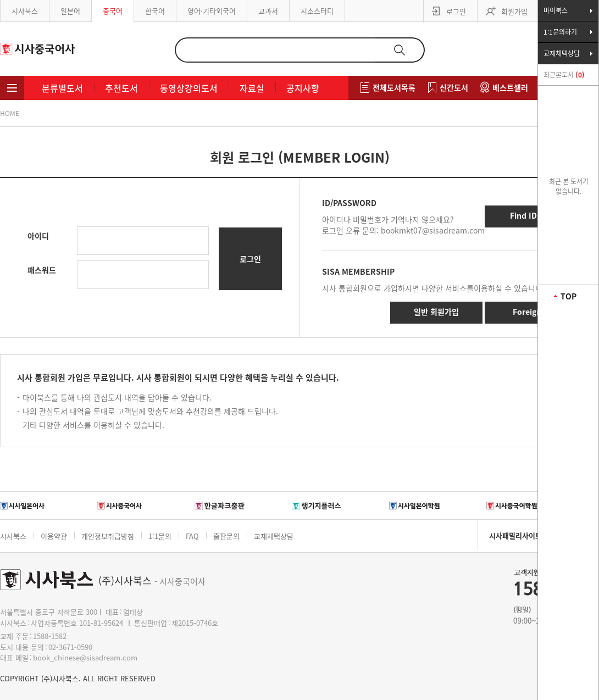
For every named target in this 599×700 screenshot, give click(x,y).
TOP (569, 296)
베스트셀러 (510, 87)
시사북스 (25, 11)
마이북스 (556, 10)
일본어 (70, 11)
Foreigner (531, 312)
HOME (10, 113)
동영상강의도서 (189, 88)
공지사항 (303, 88)
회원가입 (514, 11)
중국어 (113, 11)
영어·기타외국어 (212, 11)
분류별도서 (62, 88)
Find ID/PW (531, 215)
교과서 (268, 11)
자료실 (252, 88)
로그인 (456, 11)
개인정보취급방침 (108, 536)
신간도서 (454, 87)
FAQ (192, 536)
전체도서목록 (394, 87)
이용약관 (54, 536)
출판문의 (226, 536)
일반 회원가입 (436, 312)
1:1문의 (160, 536)
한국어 (155, 11)
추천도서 (121, 88)
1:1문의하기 (560, 32)
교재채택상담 (274, 536)
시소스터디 (317, 11)
